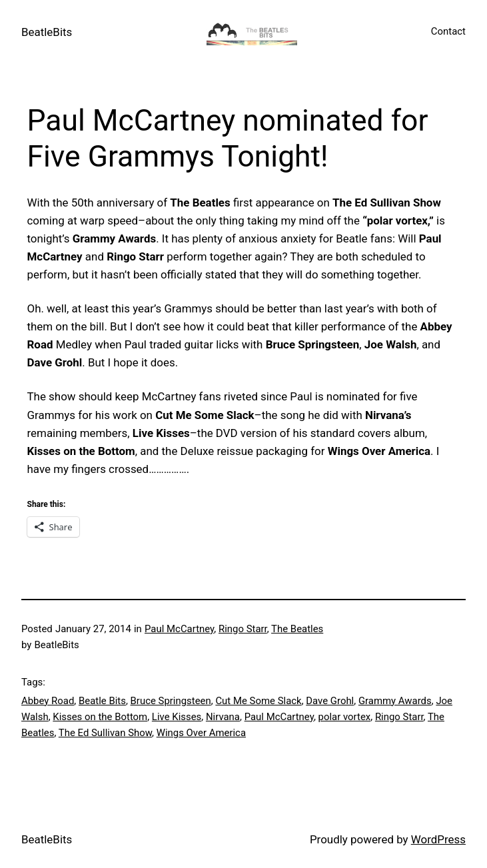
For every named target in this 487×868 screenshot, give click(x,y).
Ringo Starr (243, 629)
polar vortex (345, 717)
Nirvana (223, 717)
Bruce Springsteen (171, 701)
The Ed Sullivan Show (105, 733)
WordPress (438, 839)
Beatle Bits (102, 701)
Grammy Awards (395, 701)
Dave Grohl (330, 701)
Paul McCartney (179, 629)
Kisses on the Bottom (100, 717)
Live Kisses (177, 717)
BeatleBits (47, 32)
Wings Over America (201, 733)
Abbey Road (48, 701)
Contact (448, 31)
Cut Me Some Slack (258, 701)
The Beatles (297, 629)
